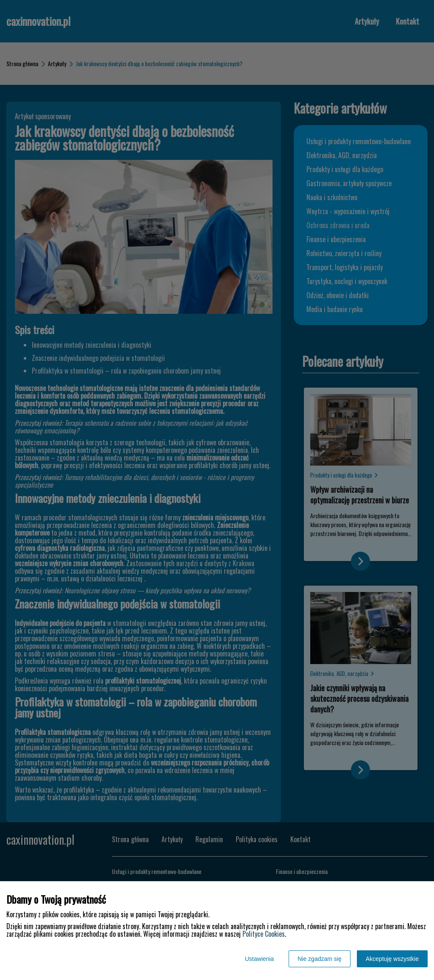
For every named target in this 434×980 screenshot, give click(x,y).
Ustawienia (259, 959)
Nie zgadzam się (320, 959)
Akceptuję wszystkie (392, 959)
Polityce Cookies (264, 934)
